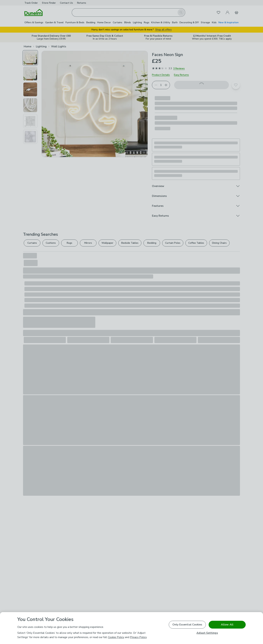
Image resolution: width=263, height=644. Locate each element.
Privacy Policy (138, 637)
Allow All (227, 625)
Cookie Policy (116, 637)
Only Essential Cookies (187, 625)
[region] (131, 628)
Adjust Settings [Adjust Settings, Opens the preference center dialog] (207, 633)
